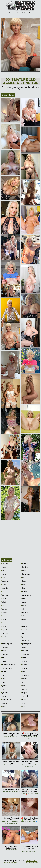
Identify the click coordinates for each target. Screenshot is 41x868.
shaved (24, 661)
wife (23, 703)
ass (3, 571)
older (24, 616)
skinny (24, 665)
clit (3, 640)
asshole (4, 574)
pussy (24, 647)
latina (24, 585)
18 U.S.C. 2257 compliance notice (27, 863)
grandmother (6, 700)
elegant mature (7, 668)
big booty (5, 595)
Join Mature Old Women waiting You (21, 81)
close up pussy (7, 644)
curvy (3, 661)
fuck (3, 682)
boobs (4, 616)
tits (23, 682)
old (23, 609)
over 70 (24, 633)
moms (24, 602)
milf (23, 598)
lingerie (24, 592)
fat (2, 675)
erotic (3, 672)
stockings (25, 675)
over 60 (24, 630)
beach (4, 585)
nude (24, 606)
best (3, 592)
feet (3, 679)
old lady (24, 612)
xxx (23, 707)
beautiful (4, 588)
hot (23, 578)
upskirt (24, 689)
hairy (3, 707)
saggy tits (25, 654)
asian (3, 567)
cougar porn (6, 647)
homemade (26, 574)
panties (24, 637)
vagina (24, 693)
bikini (3, 602)
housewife (25, 581)
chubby (4, 637)
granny (4, 703)
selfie (24, 658)
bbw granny (6, 581)
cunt (3, 658)
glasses (4, 696)
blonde (4, 609)
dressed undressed (8, 665)
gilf (3, 689)
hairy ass (25, 564)
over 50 (24, 626)
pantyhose (25, 640)
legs (23, 588)
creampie (5, 654)
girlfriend (5, 693)
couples (4, 651)
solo (23, 672)
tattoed (24, 679)
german (4, 686)
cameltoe (5, 633)
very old (24, 696)
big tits (4, 598)
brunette (4, 623)
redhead (25, 651)
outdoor (24, 619)
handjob (25, 567)
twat (23, 686)
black (3, 606)
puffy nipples (26, 644)
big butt (4, 630)
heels (24, 571)
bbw (3, 578)
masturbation (26, 595)
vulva (24, 700)
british (4, 619)
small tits (25, 668)
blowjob (4, 612)
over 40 (24, 623)
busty (3, 626)
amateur (4, 564)
